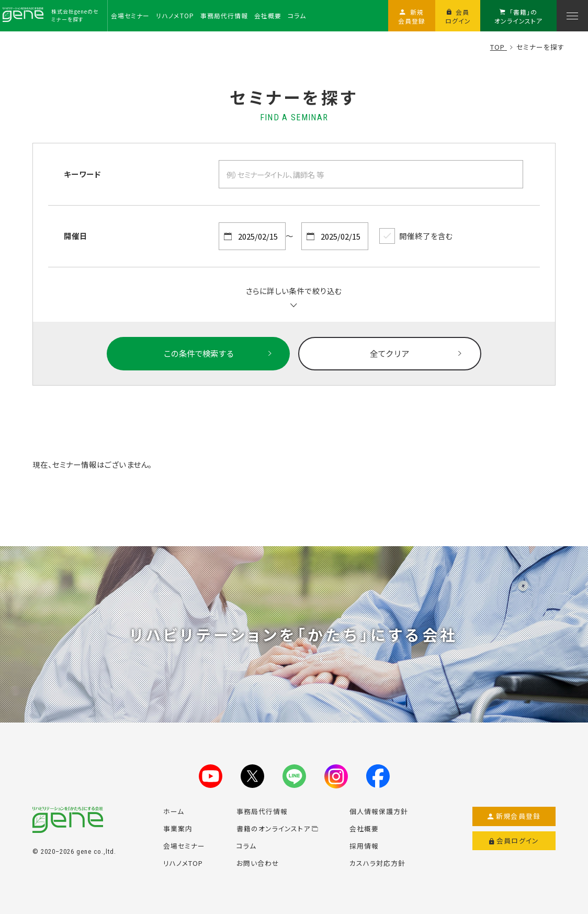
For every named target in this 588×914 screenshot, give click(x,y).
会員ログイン (514, 841)
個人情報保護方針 (379, 811)
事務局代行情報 (262, 811)
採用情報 (364, 846)
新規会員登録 (514, 816)
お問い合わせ (258, 863)
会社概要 (364, 828)
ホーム (174, 811)
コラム (246, 846)
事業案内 (178, 828)
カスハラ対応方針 (377, 863)
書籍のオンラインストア (277, 828)
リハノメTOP (183, 863)
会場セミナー (184, 846)
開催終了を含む (416, 236)
